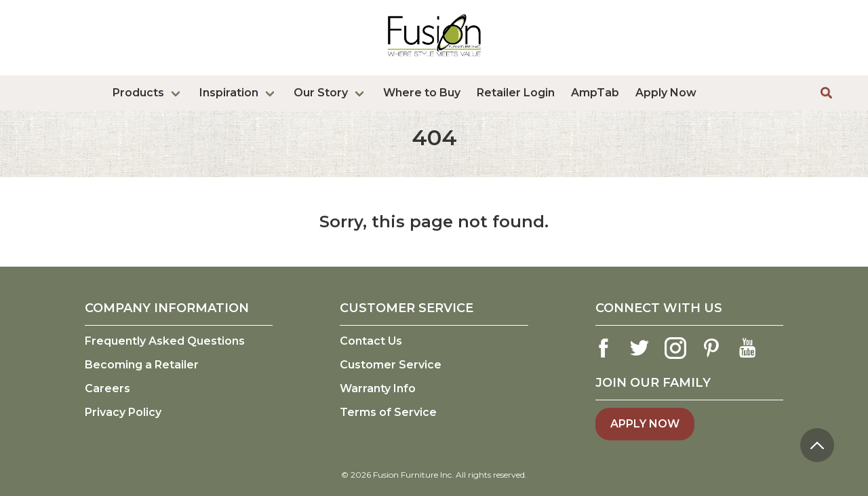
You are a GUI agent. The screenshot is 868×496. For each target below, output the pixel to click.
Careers (107, 388)
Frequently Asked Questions (165, 341)
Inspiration (229, 93)
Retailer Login (516, 93)
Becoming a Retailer (142, 365)
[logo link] (434, 59)
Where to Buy (422, 93)
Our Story (321, 93)
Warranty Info (378, 388)
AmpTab (595, 93)
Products (138, 93)
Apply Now (666, 93)
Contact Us (371, 341)
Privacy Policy (123, 412)
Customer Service (391, 365)
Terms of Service (388, 412)
